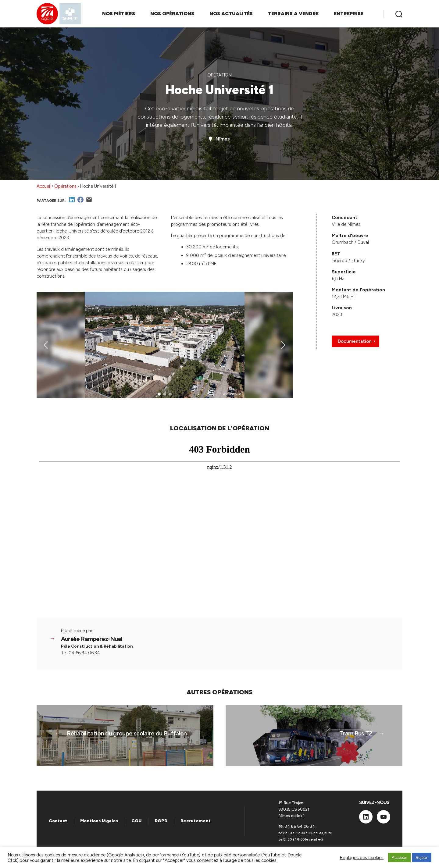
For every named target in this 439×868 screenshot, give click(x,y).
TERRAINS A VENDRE (293, 14)
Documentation (355, 341)
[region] (165, 345)
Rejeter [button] (422, 857)
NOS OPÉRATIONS (172, 14)
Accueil (44, 186)
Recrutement (196, 821)
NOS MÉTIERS (119, 14)
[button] (46, 345)
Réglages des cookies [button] (362, 858)
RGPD (161, 821)
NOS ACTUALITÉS (231, 14)
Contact (58, 821)
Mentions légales (99, 821)
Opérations (65, 186)
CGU (136, 821)
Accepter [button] (399, 857)
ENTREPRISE (349, 14)
